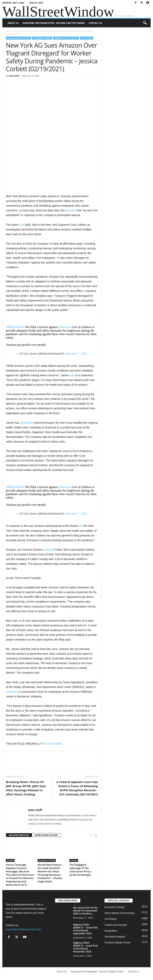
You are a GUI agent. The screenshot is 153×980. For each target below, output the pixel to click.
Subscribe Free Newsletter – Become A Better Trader (54, 23)
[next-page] (96, 835)
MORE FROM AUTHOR (46, 835)
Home (9, 31)
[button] (145, 23)
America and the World (66, 38)
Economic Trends (23, 31)
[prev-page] (91, 835)
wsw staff (14, 76)
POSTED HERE (52, 744)
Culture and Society (116, 925)
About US (13, 23)
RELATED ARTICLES (19, 835)
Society (10, 860)
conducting (13, 692)
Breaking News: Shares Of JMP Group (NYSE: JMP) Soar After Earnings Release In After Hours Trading (26, 788)
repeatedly (26, 423)
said (72, 375)
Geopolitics (111, 931)
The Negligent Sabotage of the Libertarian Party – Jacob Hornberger (81, 870)
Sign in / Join (36, 3)
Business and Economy (18, 38)
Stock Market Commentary (120, 913)
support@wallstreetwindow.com (24, 929)
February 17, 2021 (76, 354)
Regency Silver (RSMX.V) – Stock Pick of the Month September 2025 (85, 929)
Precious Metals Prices (117, 943)
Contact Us (95, 23)
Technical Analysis (115, 937)
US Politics (87, 38)
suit (22, 225)
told (81, 526)
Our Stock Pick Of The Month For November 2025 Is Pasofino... (85, 911)
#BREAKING (15, 327)
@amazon (65, 327)
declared (71, 210)
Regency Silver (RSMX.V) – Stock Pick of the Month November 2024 (85, 947)
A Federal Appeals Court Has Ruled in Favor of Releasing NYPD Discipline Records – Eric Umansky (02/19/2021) (77, 788)
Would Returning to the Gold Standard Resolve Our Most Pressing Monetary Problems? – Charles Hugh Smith (50, 873)
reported (48, 550)
